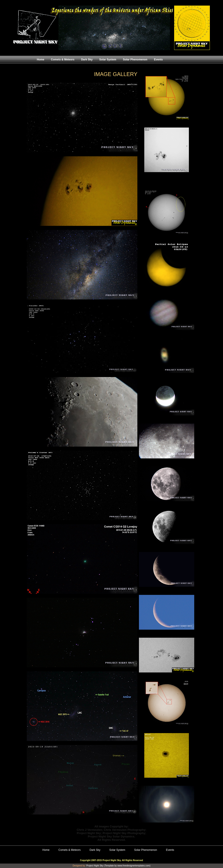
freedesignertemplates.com (136, 866)
